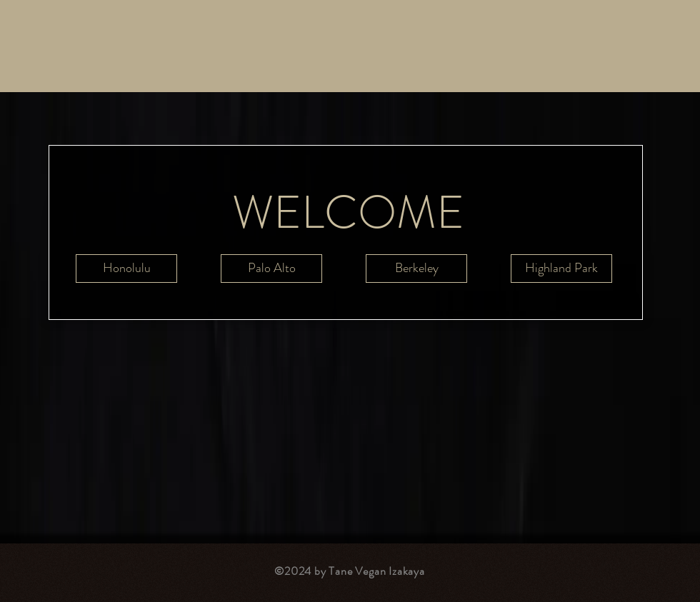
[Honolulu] (126, 269)
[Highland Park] (561, 269)
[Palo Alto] (271, 269)
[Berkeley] (416, 269)
